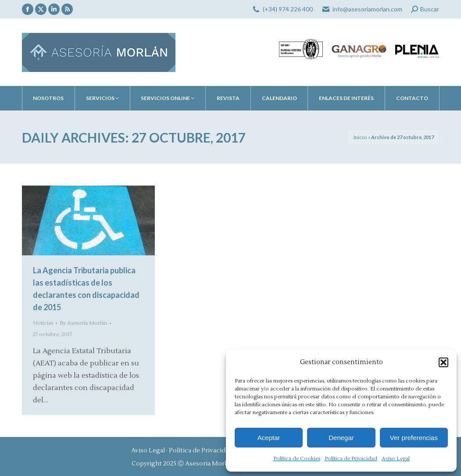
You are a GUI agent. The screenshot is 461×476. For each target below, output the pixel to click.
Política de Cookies (297, 459)
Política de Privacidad (351, 459)
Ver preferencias (414, 438)
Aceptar (269, 438)
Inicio (360, 138)
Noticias (43, 323)
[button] (443, 362)
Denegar (341, 438)
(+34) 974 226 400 (288, 9)
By (83, 323)
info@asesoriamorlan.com (367, 9)
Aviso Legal (396, 459)
